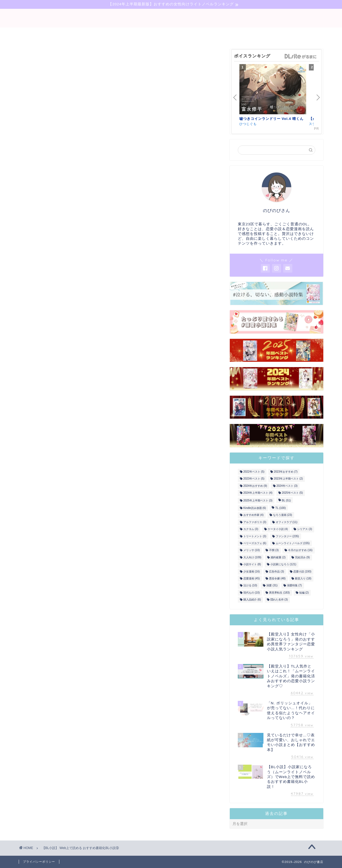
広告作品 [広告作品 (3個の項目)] (277, 572)
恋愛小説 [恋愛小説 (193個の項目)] (302, 572)
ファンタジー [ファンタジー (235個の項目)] (287, 536)
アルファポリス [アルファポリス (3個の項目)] (255, 522)
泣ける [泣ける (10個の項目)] (250, 586)
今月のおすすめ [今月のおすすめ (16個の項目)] (300, 550)
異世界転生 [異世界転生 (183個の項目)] (279, 593)
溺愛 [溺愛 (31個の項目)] (272, 586)
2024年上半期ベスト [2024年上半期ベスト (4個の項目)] (258, 493)
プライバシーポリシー (39, 862)
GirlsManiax (300, 56)
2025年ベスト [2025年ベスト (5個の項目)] (292, 493)
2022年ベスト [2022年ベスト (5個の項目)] (254, 472)
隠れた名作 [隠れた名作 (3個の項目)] (279, 600)
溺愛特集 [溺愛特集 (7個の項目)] (294, 586)
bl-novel (134, 34)
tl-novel (207, 34)
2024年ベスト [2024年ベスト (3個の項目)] (287, 486)
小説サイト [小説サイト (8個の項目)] (252, 565)
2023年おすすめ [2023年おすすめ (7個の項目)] (286, 472)
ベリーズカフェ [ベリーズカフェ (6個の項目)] (255, 543)
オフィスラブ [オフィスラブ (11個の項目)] (287, 522)
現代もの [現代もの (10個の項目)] (252, 593)
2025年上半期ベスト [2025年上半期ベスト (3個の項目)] (258, 500)
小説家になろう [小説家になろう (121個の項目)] (283, 565)
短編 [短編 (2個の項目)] (304, 593)
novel (105, 34)
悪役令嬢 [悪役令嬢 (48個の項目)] (277, 578)
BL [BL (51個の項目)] (286, 500)
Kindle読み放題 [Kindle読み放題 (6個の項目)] (255, 508)
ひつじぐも (248, 124)
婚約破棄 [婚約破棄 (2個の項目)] (278, 557)
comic (236, 34)
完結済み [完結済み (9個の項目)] (302, 557)
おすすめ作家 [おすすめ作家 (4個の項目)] (254, 515)
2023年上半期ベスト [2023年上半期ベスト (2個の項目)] (288, 479)
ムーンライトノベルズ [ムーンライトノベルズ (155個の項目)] (293, 543)
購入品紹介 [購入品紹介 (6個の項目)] (252, 600)
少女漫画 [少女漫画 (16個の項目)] (252, 572)
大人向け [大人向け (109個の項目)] (252, 557)
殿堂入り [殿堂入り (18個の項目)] (303, 578)
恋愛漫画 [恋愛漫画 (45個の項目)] (252, 578)
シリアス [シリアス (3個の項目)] (305, 529)
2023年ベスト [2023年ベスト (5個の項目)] (254, 479)
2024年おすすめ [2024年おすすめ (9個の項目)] (255, 486)
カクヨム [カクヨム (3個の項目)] (251, 529)
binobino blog (171, 18)
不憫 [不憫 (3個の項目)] (274, 550)
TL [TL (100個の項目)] (280, 508)
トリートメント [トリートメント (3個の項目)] (255, 536)
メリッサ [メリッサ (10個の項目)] (252, 550)
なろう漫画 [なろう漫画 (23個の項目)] (283, 515)
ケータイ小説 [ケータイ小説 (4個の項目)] (278, 529)
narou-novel (171, 34)
